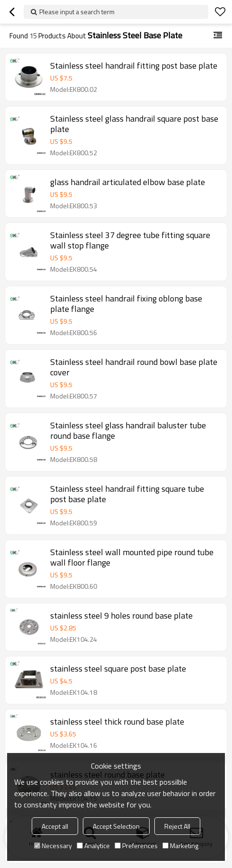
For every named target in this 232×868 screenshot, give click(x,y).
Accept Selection (116, 826)
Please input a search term (77, 12)
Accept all (55, 826)
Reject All (177, 826)
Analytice (93, 846)
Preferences (136, 846)
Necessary (53, 846)
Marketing (180, 846)
